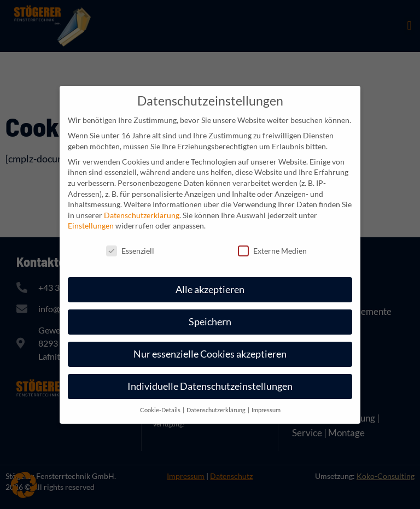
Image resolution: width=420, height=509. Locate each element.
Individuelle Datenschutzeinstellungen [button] (210, 386)
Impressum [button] (266, 410)
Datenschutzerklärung (142, 215)
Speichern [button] (210, 322)
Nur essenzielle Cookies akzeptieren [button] (210, 354)
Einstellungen (91, 226)
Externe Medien (272, 251)
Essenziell (130, 251)
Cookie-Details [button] (161, 410)
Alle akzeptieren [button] (210, 289)
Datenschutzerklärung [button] (217, 410)
